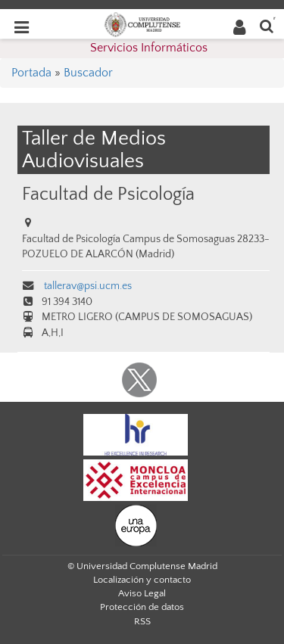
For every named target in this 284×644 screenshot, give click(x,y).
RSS (142, 621)
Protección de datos (142, 607)
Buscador (88, 73)
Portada (31, 73)
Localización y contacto (142, 580)
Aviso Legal (142, 593)
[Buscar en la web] (267, 25)
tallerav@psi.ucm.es (87, 286)
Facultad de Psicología (108, 194)
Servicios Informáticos (149, 48)
